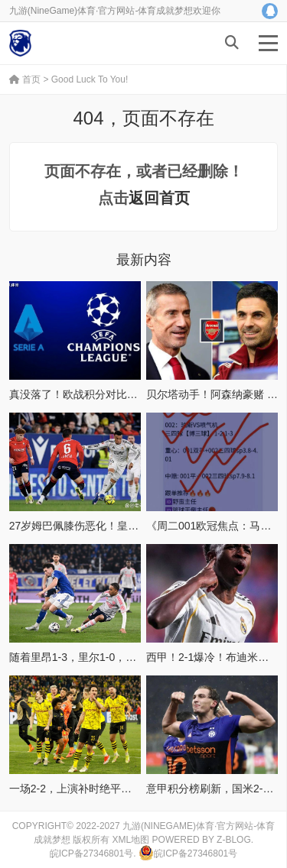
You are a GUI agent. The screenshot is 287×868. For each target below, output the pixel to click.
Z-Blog (234, 840)
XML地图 (131, 840)
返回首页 (159, 198)
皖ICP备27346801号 (91, 853)
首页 (25, 79)
